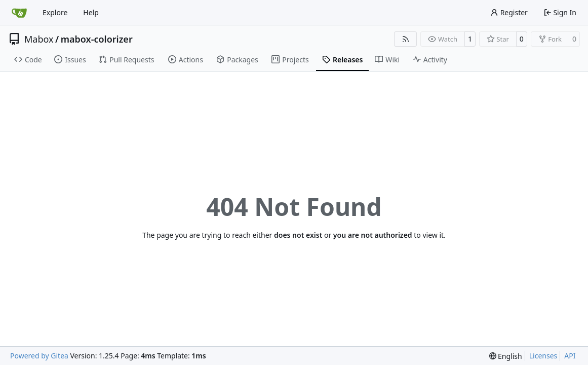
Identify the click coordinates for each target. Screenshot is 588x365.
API (570, 356)
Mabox (39, 39)
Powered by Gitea (39, 356)
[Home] (19, 13)
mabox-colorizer (97, 39)
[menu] (506, 356)
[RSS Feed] (406, 39)
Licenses (543, 356)
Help (91, 12)
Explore (55, 12)
